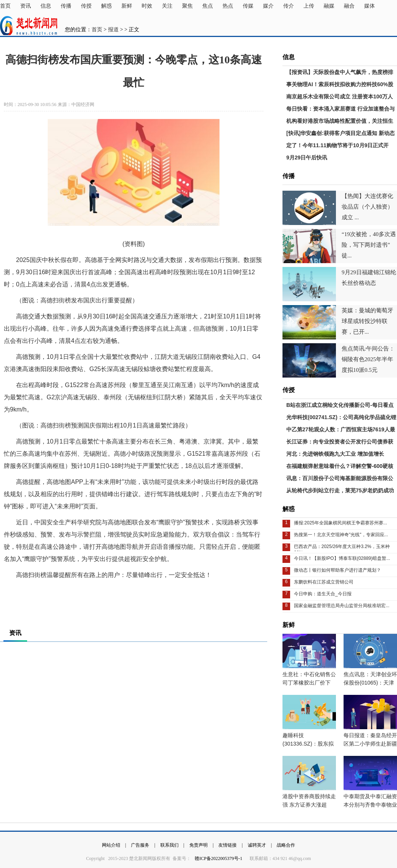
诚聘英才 (257, 845)
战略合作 (286, 845)
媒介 (268, 6)
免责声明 (198, 845)
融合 (349, 6)
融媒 (329, 6)
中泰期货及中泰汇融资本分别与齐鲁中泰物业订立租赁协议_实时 (370, 805)
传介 (289, 6)
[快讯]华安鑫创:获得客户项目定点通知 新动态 (341, 133)
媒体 (370, 6)
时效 (147, 6)
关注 (167, 6)
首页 (5, 6)
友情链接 (228, 845)
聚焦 (187, 6)
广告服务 (140, 845)
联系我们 (169, 845)
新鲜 (127, 6)
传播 (66, 6)
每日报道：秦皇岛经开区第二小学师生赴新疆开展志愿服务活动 (370, 744)
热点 (228, 6)
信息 (46, 6)
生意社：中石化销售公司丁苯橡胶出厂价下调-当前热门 (309, 683)
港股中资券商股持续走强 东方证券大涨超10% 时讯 (309, 805)
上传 (309, 6)
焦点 (208, 6)
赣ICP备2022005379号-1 (219, 858)
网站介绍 (111, 845)
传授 (86, 6)
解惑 (107, 6)
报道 (113, 30)
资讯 (26, 6)
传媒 (248, 6)
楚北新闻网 (29, 26)
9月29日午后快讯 (307, 158)
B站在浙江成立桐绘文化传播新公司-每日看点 (340, 405)
